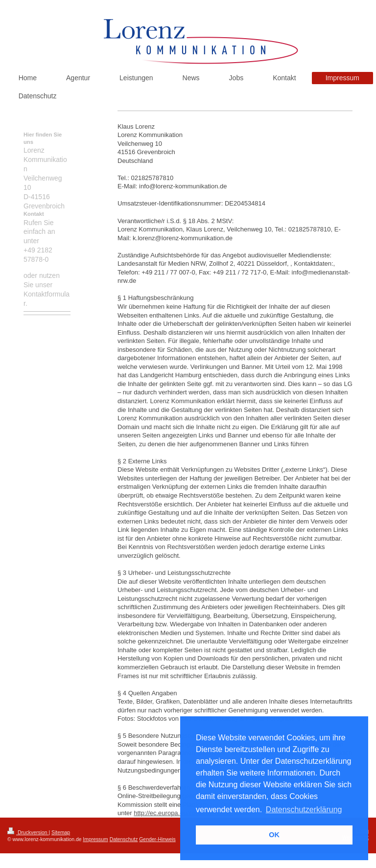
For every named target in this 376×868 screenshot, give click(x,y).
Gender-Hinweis (157, 839)
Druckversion (28, 833)
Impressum (95, 839)
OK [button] (274, 835)
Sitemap (61, 833)
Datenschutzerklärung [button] (304, 810)
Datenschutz (124, 839)
